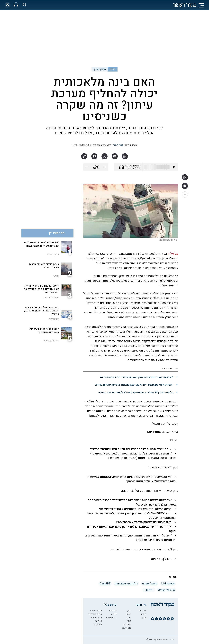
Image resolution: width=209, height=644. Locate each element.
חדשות (142, 611)
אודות (114, 614)
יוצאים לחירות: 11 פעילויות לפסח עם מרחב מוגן (44, 331)
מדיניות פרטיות (95, 614)
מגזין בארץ (100, 69)
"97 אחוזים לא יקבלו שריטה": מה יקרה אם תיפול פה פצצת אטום (41, 244)
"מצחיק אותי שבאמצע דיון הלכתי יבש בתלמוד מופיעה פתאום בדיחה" (134, 385)
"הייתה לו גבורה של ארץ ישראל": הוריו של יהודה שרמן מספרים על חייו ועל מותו (41, 289)
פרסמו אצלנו (96, 611)
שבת (129, 618)
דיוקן (129, 611)
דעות (143, 614)
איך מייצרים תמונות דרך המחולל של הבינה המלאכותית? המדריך (130, 449)
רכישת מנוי (111, 618)
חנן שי (56, 276)
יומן (144, 618)
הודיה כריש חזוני (51, 297)
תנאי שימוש (96, 618)
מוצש (129, 614)
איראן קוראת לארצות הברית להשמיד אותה (44, 266)
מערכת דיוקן (131, 145)
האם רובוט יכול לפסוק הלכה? (153, 522)
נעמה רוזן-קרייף (52, 341)
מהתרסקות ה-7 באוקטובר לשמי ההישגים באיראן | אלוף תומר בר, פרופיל (42, 311)
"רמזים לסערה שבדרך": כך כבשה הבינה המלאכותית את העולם (132, 454)
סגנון (129, 621)
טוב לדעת (127, 628)
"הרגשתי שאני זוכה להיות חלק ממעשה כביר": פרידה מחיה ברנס (137, 377)
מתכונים (127, 624)
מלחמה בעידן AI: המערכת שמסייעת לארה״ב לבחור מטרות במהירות (136, 392)
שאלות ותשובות (98, 623)
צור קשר (113, 611)
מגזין (113, 69)
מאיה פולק (54, 319)
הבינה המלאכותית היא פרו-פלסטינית (148, 509)
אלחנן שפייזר (53, 254)
